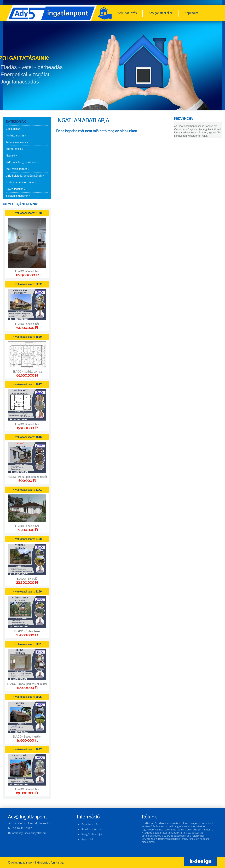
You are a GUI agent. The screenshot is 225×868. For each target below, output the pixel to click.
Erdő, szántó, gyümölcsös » (22, 162)
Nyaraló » (11, 156)
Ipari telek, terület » (17, 169)
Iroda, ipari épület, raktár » (21, 182)
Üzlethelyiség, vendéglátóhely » (25, 176)
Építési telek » (14, 149)
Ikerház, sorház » (16, 136)
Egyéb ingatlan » (16, 189)
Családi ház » (14, 129)
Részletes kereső (92, 829)
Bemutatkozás (127, 13)
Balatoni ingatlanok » (18, 196)
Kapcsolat (191, 13)
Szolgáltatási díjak (161, 13)
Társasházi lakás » (17, 142)
